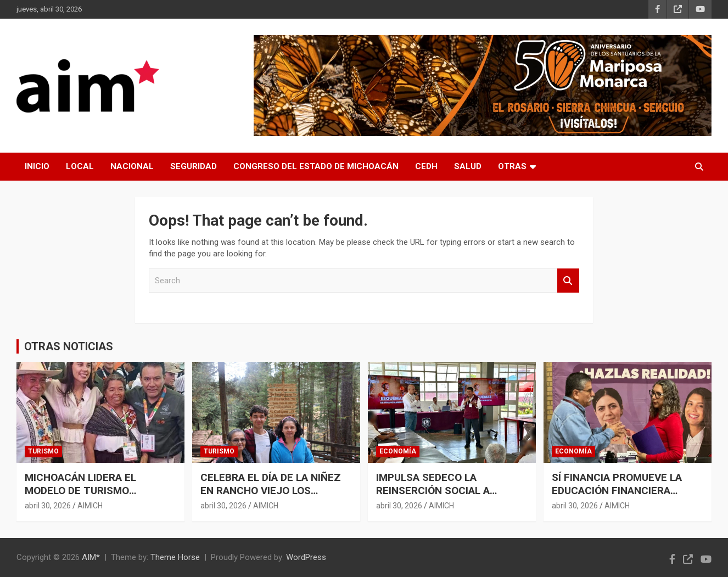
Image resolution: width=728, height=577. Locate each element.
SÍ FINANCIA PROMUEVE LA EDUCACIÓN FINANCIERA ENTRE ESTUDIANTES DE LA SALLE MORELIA (619, 498)
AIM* (91, 557)
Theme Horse (175, 557)
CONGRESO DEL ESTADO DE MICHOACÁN (316, 166)
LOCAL (80, 166)
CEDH (426, 166)
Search (568, 281)
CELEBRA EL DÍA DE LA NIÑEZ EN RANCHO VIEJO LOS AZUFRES (271, 491)
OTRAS (512, 166)
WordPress (306, 557)
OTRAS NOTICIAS (69, 346)
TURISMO (43, 451)
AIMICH (90, 506)
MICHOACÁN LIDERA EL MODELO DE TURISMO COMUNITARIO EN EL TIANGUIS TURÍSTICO (99, 498)
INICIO (37, 166)
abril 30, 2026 (48, 506)
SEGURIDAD (194, 166)
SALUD (468, 166)
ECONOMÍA (398, 451)
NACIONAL (132, 166)
